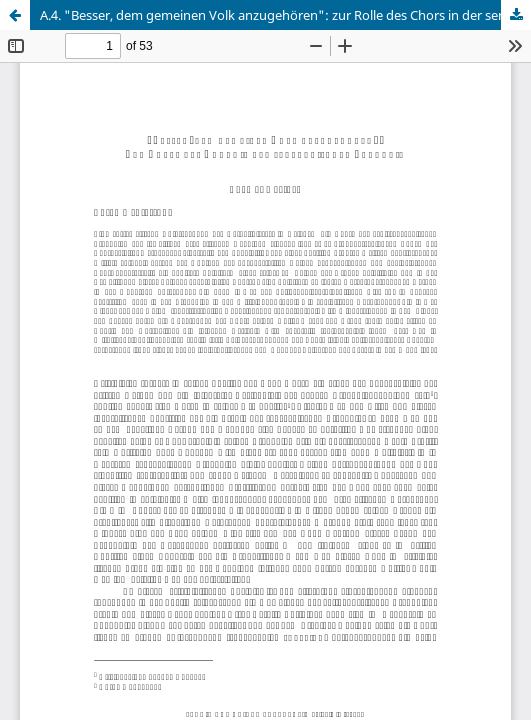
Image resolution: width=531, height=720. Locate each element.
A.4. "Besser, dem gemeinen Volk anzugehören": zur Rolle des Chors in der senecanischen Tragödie (285, 15)
